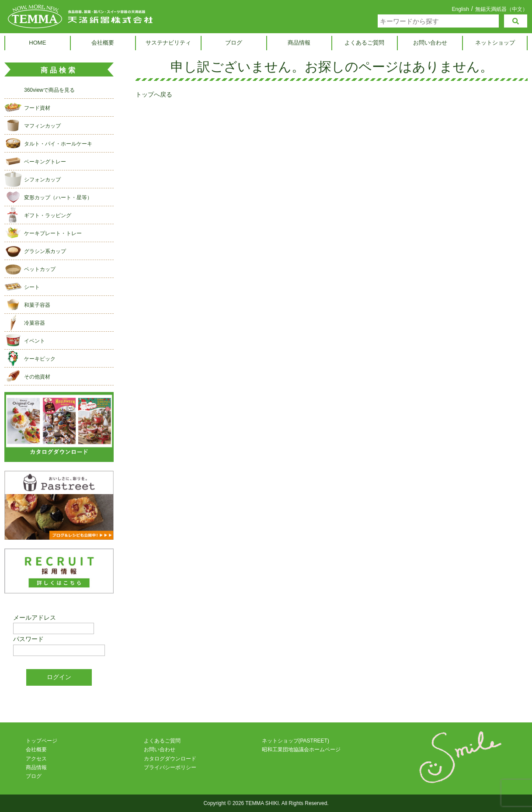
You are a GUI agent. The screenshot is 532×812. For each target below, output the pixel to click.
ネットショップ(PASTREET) (296, 741)
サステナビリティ (168, 43)
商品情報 (299, 43)
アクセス (36, 759)
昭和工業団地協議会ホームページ (301, 750)
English (460, 9)
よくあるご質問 (364, 43)
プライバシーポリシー (170, 767)
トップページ (42, 741)
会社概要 (103, 43)
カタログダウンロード (170, 759)
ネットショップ (495, 43)
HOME (37, 43)
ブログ (234, 43)
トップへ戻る (154, 94)
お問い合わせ (430, 43)
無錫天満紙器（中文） (501, 9)
